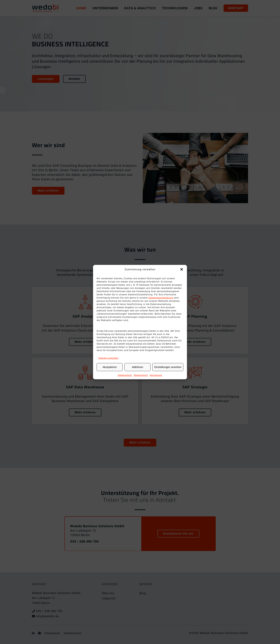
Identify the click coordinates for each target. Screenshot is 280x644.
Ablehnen (137, 367)
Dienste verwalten (108, 358)
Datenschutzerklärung (161, 298)
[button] (182, 269)
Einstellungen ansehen (168, 367)
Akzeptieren (110, 367)
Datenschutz (125, 375)
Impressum (156, 375)
